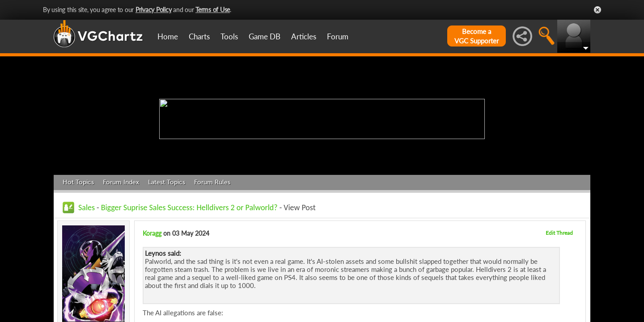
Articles (304, 36)
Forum (338, 36)
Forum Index (121, 182)
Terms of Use (213, 10)
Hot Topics (78, 182)
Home (168, 36)
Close (597, 10)
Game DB (265, 36)
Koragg (152, 233)
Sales (87, 208)
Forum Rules (212, 182)
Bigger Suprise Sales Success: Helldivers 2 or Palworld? (189, 208)
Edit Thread (559, 233)
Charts (199, 36)
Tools (229, 36)
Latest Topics (167, 182)
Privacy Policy (154, 10)
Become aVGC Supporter (477, 36)
